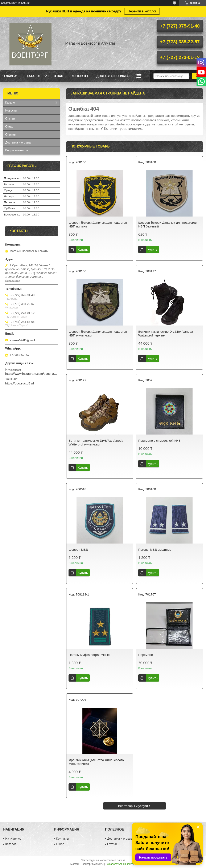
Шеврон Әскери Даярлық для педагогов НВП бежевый (168, 224)
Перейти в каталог (142, 11)
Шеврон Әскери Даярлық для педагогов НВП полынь (98, 224)
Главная (11, 76)
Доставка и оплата (113, 76)
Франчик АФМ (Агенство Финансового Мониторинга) (96, 762)
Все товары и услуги (133, 806)
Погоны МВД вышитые (155, 550)
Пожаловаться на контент (121, 864)
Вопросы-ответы (17, 150)
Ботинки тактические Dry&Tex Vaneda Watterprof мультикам (96, 442)
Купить (83, 249)
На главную (13, 839)
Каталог (34, 76)
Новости (11, 110)
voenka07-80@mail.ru (24, 340)
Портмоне (146, 655)
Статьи (10, 118)
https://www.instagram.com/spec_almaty (32, 374)
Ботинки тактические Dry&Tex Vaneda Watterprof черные (166, 333)
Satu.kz (121, 860)
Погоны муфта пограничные (89, 655)
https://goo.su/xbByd (20, 383)
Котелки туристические (123, 129)
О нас (58, 76)
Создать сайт (9, 3)
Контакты (80, 76)
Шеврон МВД (78, 550)
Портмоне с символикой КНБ (159, 441)
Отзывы (11, 134)
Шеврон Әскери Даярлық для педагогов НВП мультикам (98, 333)
